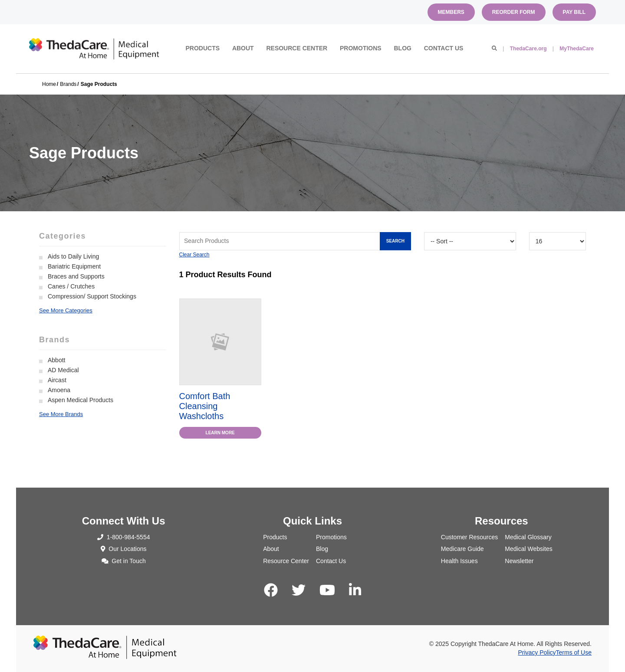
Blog (402, 48)
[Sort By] (470, 241)
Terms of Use (574, 652)
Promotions (361, 48)
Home (49, 84)
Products (203, 48)
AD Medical (63, 370)
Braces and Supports (76, 276)
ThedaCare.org (528, 49)
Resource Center (297, 48)
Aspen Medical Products (81, 400)
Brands (68, 84)
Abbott (56, 360)
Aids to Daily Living (73, 256)
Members (451, 12)
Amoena (59, 390)
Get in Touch (124, 561)
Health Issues (459, 561)
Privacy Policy (537, 652)
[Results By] (558, 241)
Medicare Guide (462, 549)
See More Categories (66, 310)
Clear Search (194, 255)
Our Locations (124, 549)
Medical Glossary (528, 537)
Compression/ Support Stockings (92, 296)
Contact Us (444, 48)
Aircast (57, 380)
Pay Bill (574, 12)
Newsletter (519, 561)
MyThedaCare (577, 49)
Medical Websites (528, 549)
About (243, 48)
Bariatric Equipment (74, 266)
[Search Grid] (295, 241)
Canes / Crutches (71, 286)
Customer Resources (470, 537)
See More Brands (61, 414)
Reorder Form (514, 12)
